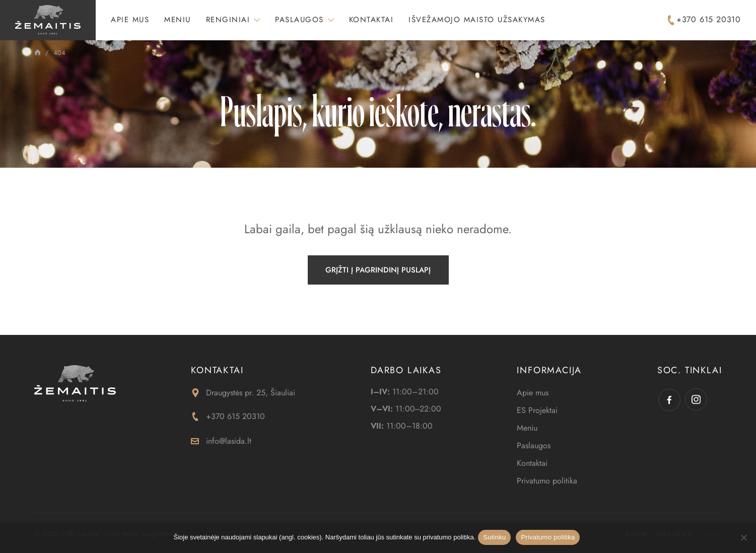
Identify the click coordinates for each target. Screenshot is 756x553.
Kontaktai (371, 20)
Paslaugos (299, 20)
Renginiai (228, 20)
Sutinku (494, 537)
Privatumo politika (547, 481)
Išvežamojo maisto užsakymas (477, 20)
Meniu (178, 20)
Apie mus (130, 20)
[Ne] (743, 537)
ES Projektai (537, 410)
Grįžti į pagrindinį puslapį (378, 270)
